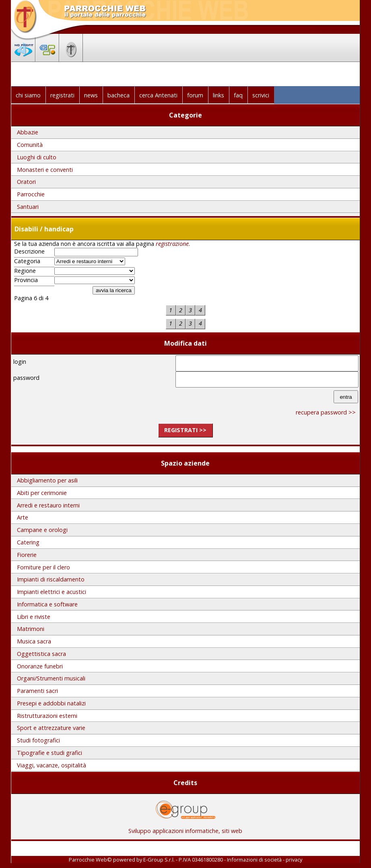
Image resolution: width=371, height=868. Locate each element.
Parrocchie (31, 194)
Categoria (27, 261)
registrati (62, 95)
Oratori (26, 182)
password (26, 378)
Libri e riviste (34, 617)
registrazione (172, 244)
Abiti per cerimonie (42, 493)
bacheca (119, 95)
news (91, 95)
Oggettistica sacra (41, 654)
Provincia (26, 280)
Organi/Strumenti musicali (51, 678)
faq (238, 95)
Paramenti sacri (37, 691)
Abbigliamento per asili (47, 480)
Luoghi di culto (37, 157)
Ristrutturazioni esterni (47, 716)
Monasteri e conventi (45, 170)
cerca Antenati (158, 95)
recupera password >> (326, 412)
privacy (294, 860)
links (218, 95)
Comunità (30, 145)
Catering (28, 542)
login (20, 362)
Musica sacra (34, 641)
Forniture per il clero (43, 567)
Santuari (28, 207)
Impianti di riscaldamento (51, 579)
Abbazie (28, 132)
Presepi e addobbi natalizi (51, 703)
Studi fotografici (38, 740)
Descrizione (29, 252)
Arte (23, 517)
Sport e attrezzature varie (51, 728)
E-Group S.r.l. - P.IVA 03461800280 (183, 860)
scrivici (261, 95)
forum (195, 95)
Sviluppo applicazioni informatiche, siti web (185, 828)
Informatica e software (47, 604)
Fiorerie (27, 555)
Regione (25, 271)
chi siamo (28, 95)
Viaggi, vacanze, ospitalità (52, 765)
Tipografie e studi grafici (49, 753)
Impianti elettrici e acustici (52, 592)
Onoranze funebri (40, 666)
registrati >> (185, 430)
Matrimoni (31, 629)
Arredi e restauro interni (48, 505)
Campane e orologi (42, 530)
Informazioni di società (254, 860)
